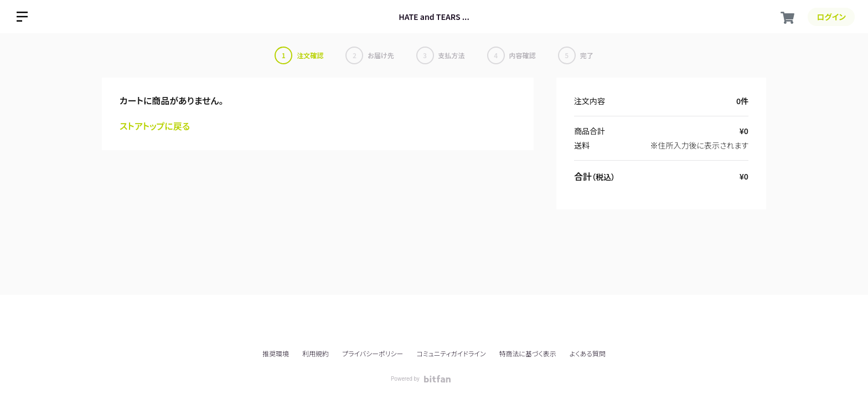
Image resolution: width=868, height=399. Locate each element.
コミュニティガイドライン (451, 353)
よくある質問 (588, 354)
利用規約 (316, 353)
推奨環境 (276, 353)
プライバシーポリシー (373, 353)
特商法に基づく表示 (527, 353)
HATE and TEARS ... (434, 17)
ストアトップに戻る (155, 126)
